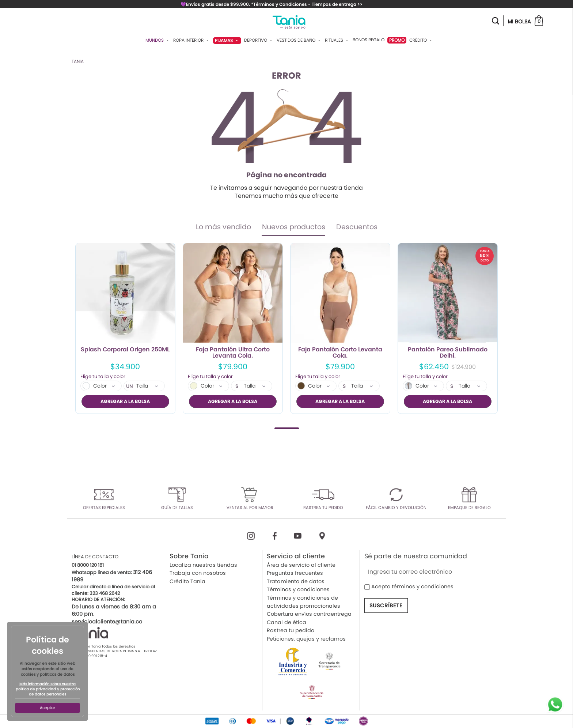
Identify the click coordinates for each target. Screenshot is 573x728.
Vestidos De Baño (299, 40)
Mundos (158, 40)
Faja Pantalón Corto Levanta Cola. (340, 353)
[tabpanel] (125, 328)
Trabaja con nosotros (198, 573)
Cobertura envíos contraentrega (309, 614)
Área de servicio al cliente (301, 565)
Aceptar (48, 708)
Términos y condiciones (298, 589)
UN (130, 386)
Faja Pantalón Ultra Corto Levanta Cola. (233, 353)
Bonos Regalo (369, 40)
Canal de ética (286, 622)
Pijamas (227, 40)
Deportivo (259, 40)
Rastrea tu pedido (291, 630)
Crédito (421, 40)
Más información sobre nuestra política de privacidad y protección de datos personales (48, 689)
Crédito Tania (187, 581)
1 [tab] (287, 428)
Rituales (337, 40)
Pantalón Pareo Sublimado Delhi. (448, 353)
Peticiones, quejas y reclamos (306, 638)
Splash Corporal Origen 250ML (125, 350)
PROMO (397, 40)
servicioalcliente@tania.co (107, 621)
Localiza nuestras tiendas (203, 565)
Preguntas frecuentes (295, 573)
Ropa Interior (192, 40)
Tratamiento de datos (296, 581)
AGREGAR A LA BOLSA (125, 401)
